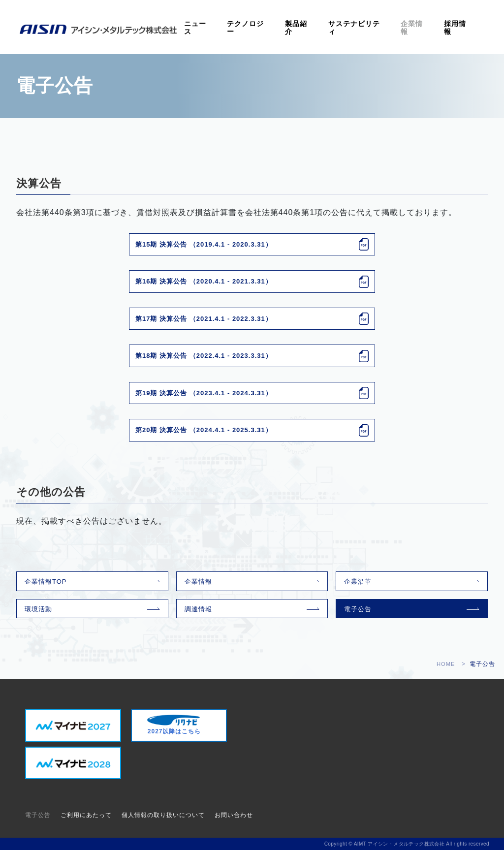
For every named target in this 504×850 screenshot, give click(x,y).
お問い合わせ (234, 815)
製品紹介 (319, 29)
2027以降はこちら (174, 725)
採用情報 (458, 29)
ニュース (232, 29)
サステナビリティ (371, 29)
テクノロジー (276, 29)
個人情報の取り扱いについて (163, 815)
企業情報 (422, 29)
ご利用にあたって (86, 815)
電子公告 (358, 609)
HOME (445, 664)
